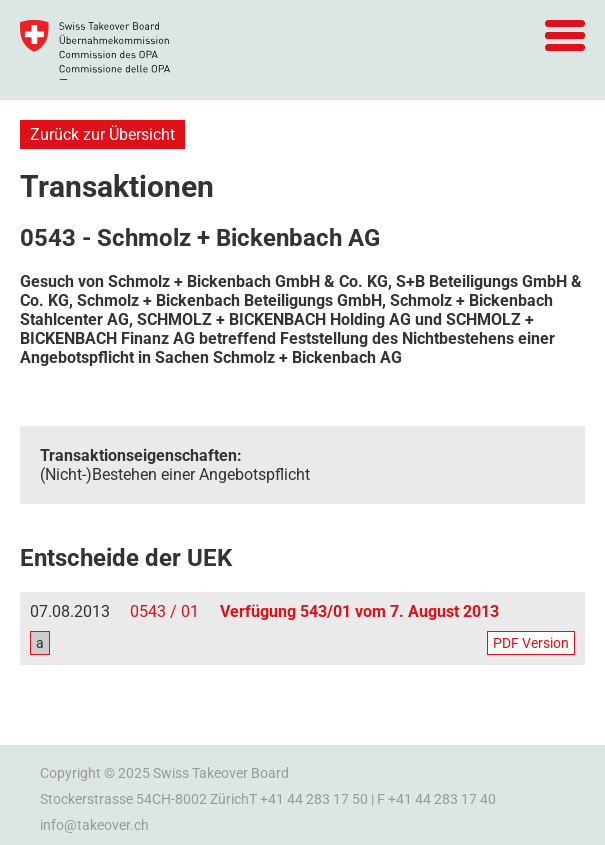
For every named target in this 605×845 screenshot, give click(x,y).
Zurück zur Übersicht (102, 134)
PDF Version (531, 643)
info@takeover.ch (94, 825)
